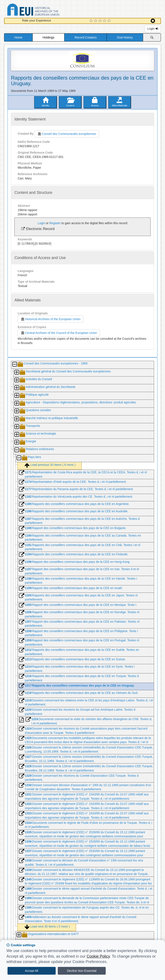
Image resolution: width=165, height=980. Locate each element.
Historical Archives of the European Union (50, 319)
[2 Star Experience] (96, 21)
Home (18, 37)
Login (153, 29)
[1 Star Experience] (92, 21)
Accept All (31, 971)
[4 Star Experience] (105, 21)
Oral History (125, 37)
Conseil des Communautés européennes (67, 134)
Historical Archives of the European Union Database (45, 10)
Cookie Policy (98, 956)
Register (55, 223)
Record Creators (86, 37)
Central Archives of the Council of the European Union (59, 333)
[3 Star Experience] (101, 21)
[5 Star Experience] (110, 21)
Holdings (48, 37)
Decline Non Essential (82, 971)
